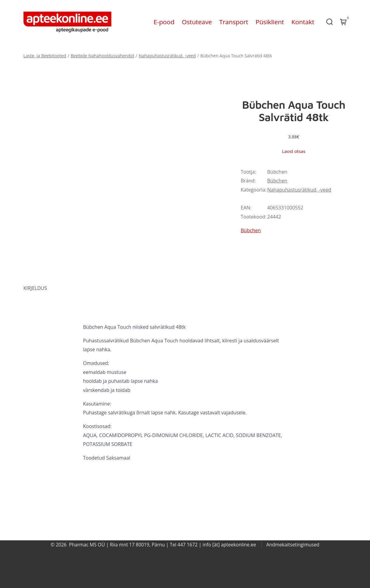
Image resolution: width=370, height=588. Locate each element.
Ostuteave (197, 22)
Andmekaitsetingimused (293, 545)
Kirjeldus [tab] (35, 288)
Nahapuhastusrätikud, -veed (167, 56)
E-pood (164, 22)
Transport (234, 22)
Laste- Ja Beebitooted (45, 56)
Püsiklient (270, 22)
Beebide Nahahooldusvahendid (102, 56)
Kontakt (303, 22)
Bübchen (277, 181)
